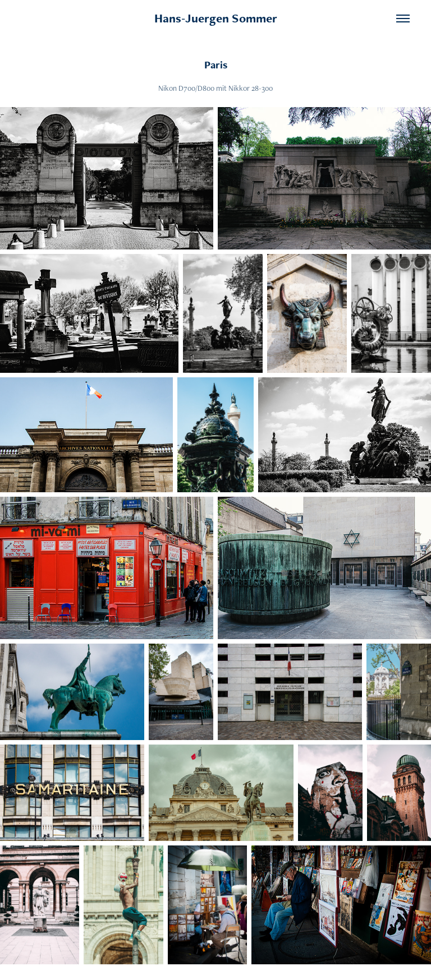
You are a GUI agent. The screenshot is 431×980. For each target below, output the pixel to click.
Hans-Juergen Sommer (216, 18)
